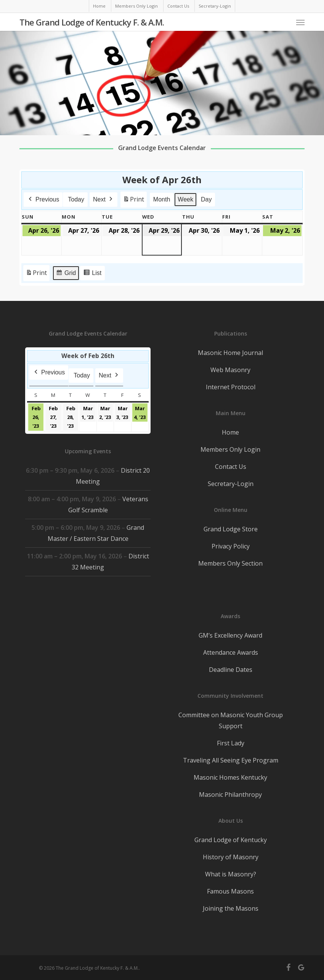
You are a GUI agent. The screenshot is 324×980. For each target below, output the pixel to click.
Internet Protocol (231, 387)
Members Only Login (230, 449)
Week (185, 199)
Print (133, 201)
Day (206, 199)
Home (230, 432)
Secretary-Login (231, 484)
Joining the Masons (231, 908)
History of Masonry (231, 857)
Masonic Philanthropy (230, 795)
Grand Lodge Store (231, 529)
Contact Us (231, 467)
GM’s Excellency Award (230, 635)
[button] (300, 22)
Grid (66, 274)
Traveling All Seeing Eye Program (231, 760)
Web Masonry (230, 370)
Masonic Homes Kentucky (230, 777)
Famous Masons (230, 891)
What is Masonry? (231, 874)
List (92, 274)
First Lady (231, 743)
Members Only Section (230, 563)
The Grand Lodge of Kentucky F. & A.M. (92, 22)
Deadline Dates (231, 670)
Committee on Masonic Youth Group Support (231, 720)
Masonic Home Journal (230, 353)
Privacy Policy (231, 546)
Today (76, 199)
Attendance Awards (231, 652)
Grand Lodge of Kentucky (231, 840)
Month (162, 199)
